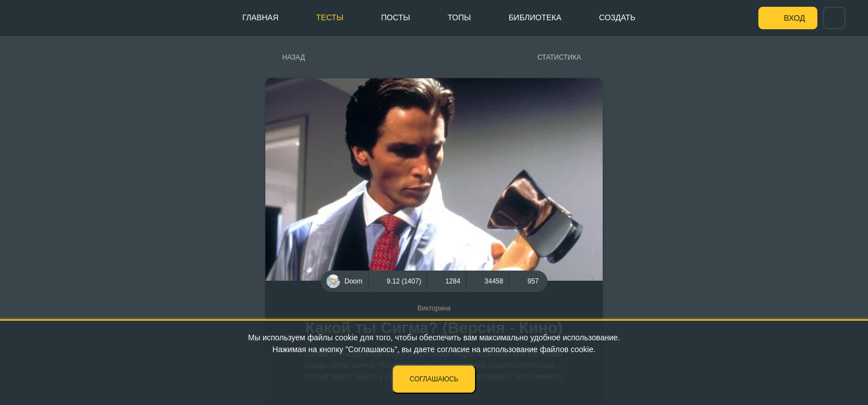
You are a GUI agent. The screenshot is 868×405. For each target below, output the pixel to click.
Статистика (559, 57)
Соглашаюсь (434, 379)
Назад (293, 57)
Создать (618, 17)
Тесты (329, 17)
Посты (396, 17)
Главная (260, 17)
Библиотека (535, 17)
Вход (794, 18)
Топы (459, 17)
